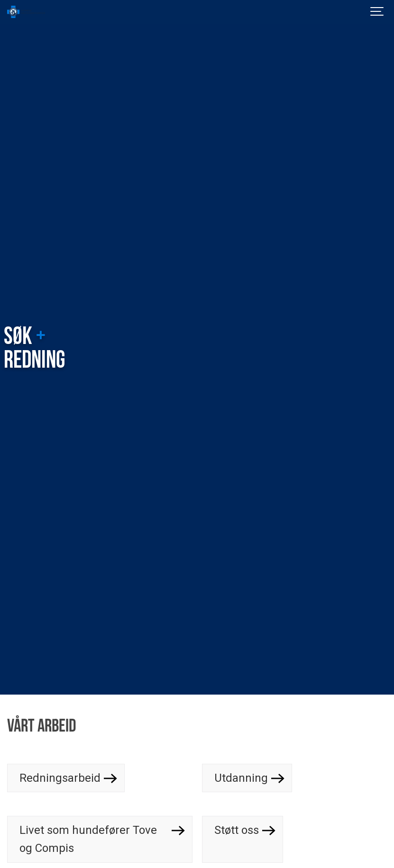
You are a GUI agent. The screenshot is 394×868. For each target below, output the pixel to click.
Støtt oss (237, 830)
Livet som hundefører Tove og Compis (88, 839)
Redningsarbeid (60, 778)
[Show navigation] (377, 12)
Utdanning (241, 778)
